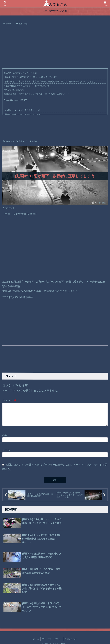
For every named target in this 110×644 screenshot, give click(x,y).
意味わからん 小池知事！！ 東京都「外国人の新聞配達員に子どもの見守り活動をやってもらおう (50, 81)
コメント (9, 400)
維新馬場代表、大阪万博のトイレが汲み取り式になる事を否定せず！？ (37, 94)
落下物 (34, 141)
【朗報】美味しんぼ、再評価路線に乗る (22, 114)
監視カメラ (22, 141)
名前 (5, 436)
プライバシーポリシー (52, 594)
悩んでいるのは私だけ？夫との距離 (20, 73)
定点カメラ (9, 141)
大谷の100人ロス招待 (14, 90)
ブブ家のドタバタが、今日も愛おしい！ (22, 110)
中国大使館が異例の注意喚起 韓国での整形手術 (26, 86)
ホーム (36, 594)
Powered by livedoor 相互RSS (16, 100)
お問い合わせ (71, 594)
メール (6, 451)
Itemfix (102, 203)
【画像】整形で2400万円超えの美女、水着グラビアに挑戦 (31, 77)
